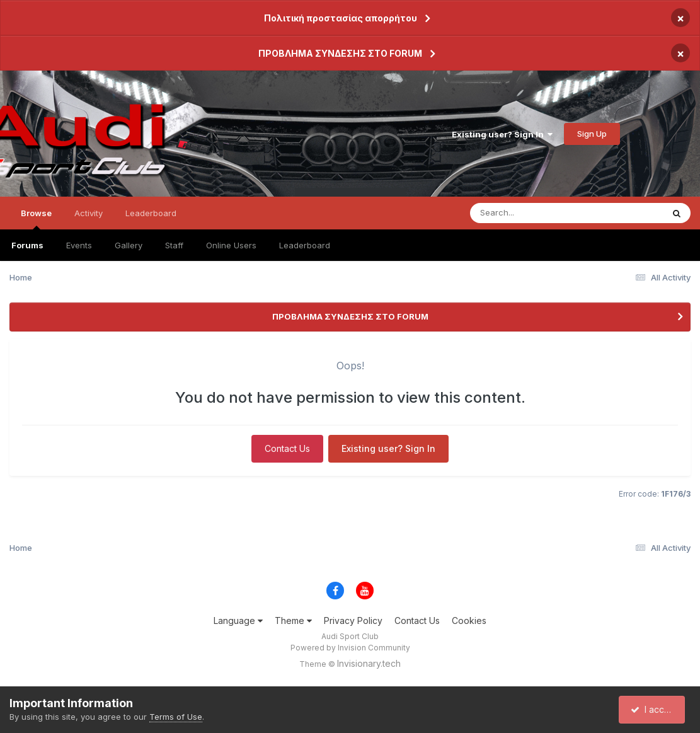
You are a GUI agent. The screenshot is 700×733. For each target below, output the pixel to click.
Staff (174, 245)
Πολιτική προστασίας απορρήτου (341, 18)
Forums (27, 245)
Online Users (231, 245)
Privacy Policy (353, 620)
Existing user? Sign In (502, 134)
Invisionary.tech (369, 663)
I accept (654, 709)
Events (79, 245)
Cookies (469, 620)
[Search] (532, 213)
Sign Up (592, 134)
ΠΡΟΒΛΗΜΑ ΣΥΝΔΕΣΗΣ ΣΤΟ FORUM (340, 53)
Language (238, 620)
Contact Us (287, 448)
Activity (89, 213)
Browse (36, 219)
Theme (293, 620)
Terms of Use (176, 717)
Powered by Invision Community (350, 648)
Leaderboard (305, 245)
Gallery (129, 245)
